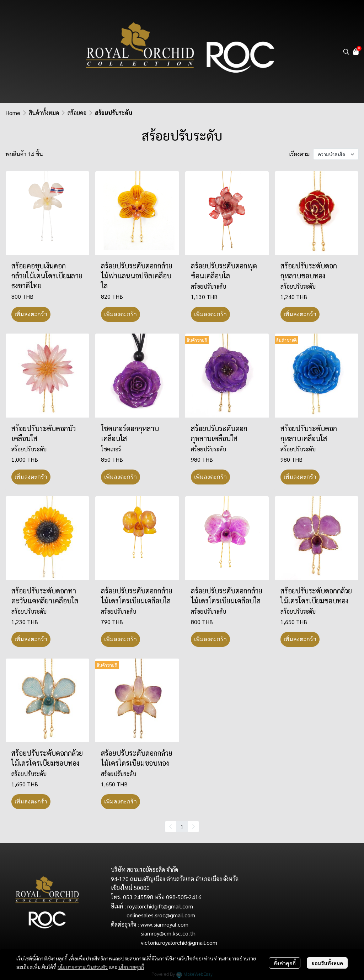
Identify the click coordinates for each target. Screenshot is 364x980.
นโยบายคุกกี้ (131, 967)
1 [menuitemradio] (182, 826)
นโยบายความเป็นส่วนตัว (83, 967)
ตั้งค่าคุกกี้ (285, 963)
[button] (346, 52)
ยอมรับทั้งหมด (327, 963)
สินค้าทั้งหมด (44, 113)
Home (13, 113)
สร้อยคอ (77, 113)
